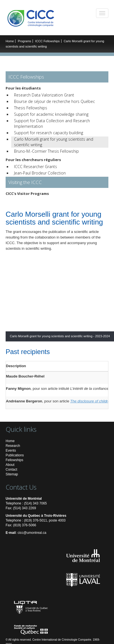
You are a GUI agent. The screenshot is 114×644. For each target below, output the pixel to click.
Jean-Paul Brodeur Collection (40, 173)
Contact (11, 470)
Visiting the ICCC (25, 182)
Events (11, 450)
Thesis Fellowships (31, 108)
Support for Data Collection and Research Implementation (52, 123)
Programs (24, 41)
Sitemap (12, 474)
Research (13, 446)
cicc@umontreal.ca (32, 533)
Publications (15, 455)
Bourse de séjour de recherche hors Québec (54, 101)
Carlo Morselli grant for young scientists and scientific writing (54, 142)
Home (10, 41)
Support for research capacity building (49, 133)
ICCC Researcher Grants (36, 167)
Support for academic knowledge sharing (51, 114)
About (10, 465)
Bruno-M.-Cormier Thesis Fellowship (46, 151)
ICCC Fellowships (47, 41)
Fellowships (14, 460)
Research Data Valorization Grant (44, 95)
